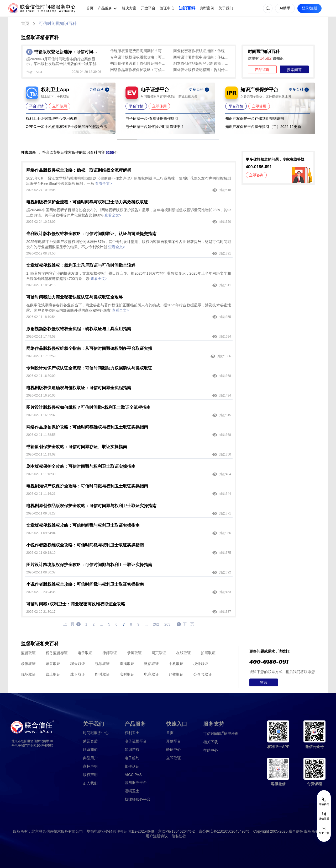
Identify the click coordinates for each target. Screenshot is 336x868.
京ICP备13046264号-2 (176, 831)
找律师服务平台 (138, 799)
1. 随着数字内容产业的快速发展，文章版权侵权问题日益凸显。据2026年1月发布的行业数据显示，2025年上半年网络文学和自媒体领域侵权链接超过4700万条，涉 (129, 276)
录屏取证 (134, 653)
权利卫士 (132, 733)
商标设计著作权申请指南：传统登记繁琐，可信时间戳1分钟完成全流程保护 (202, 57)
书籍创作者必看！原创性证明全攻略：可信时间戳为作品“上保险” (139, 63)
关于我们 (226, 8)
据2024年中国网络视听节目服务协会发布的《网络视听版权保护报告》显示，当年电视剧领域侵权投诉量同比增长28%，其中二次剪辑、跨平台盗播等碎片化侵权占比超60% (129, 213)
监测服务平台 (136, 783)
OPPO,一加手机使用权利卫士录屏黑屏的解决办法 (66, 127)
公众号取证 (203, 674)
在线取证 (183, 653)
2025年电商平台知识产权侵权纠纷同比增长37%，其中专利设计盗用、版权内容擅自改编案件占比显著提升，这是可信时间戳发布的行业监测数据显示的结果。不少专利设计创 (129, 244)
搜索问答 (294, 70)
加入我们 (90, 783)
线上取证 (53, 674)
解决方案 (129, 8)
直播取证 (127, 664)
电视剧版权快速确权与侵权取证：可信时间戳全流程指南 (79, 388)
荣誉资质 (90, 741)
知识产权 (132, 750)
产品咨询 (262, 70)
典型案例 (207, 8)
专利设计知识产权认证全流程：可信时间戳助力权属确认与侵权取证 (89, 368)
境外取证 (201, 664)
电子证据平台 (136, 741)
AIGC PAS (133, 775)
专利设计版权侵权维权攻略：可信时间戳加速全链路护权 (139, 57)
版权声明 (90, 775)
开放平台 (148, 8)
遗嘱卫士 (132, 791)
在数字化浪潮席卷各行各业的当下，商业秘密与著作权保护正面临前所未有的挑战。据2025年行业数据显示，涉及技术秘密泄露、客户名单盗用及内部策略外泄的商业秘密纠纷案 (129, 308)
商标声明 (90, 766)
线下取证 (78, 674)
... (101, 624)
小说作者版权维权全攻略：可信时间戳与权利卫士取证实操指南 (85, 545)
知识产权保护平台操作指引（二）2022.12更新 (263, 127)
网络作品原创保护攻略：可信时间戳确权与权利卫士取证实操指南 (87, 427)
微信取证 (151, 664)
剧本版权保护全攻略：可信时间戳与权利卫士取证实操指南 (81, 466)
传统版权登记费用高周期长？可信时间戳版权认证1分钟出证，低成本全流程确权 (139, 51)
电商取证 (151, 674)
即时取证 (102, 674)
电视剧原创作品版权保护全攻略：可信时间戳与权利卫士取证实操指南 (91, 506)
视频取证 (102, 664)
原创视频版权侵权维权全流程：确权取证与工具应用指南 (79, 329)
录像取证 (28, 664)
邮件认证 (132, 766)
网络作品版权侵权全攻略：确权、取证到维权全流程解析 (79, 170)
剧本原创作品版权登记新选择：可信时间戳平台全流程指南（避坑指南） (202, 63)
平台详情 (36, 106)
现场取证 (28, 674)
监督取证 (28, 653)
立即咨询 (256, 175)
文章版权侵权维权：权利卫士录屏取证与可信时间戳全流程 (81, 265)
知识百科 (187, 8)
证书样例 (221, 733)
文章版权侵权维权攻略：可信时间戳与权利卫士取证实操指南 (83, 525)
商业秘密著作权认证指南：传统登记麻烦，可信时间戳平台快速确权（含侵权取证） (202, 51)
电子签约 (132, 758)
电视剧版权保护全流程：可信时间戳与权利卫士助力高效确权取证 (87, 202)
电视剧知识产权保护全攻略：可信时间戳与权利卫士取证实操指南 (87, 486)
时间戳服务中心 (96, 733)
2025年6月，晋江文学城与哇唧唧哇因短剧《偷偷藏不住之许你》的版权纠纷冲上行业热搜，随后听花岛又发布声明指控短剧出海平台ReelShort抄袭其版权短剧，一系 (129, 181)
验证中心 (167, 8)
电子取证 (85, 653)
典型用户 (90, 758)
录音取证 (53, 664)
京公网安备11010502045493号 (224, 831)
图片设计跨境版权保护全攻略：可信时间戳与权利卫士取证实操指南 (89, 565)
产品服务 (105, 8)
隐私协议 (179, 836)
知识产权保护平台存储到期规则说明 (255, 118)
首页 (90, 8)
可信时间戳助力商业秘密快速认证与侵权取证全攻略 (75, 297)
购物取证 (176, 674)
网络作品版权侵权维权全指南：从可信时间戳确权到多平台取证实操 (89, 348)
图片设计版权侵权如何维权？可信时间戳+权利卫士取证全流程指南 (88, 407)
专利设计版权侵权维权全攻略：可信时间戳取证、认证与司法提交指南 (91, 234)
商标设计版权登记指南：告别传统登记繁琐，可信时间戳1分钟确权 (202, 70)
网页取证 (159, 653)
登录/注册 (309, 8)
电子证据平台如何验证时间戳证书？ (155, 127)
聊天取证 (78, 664)
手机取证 (176, 664)
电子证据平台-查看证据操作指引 (152, 118)
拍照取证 (208, 653)
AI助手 (285, 8)
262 (156, 624)
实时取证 (127, 674)
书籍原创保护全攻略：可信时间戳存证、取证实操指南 (77, 447)
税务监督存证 (57, 653)
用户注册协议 (157, 836)
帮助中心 (211, 750)
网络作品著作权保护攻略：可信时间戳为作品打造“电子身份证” (139, 70)
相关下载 (211, 742)
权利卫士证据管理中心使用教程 (51, 118)
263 (167, 624)
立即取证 (174, 758)
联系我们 (90, 750)
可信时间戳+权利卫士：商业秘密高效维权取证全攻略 (76, 604)
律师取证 (110, 653)
